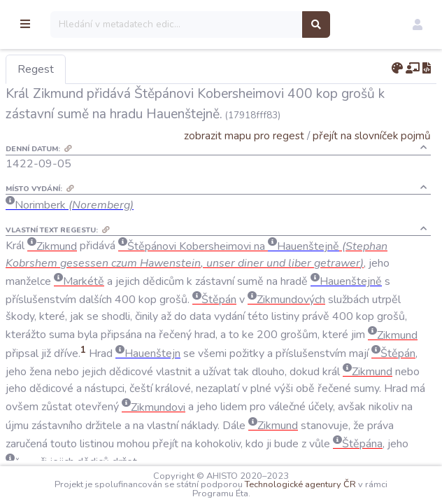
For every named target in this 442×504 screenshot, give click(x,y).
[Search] (249, 24)
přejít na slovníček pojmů (372, 135)
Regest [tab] (108, 69)
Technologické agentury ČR (337, 484)
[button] (418, 24)
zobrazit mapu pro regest (244, 135)
